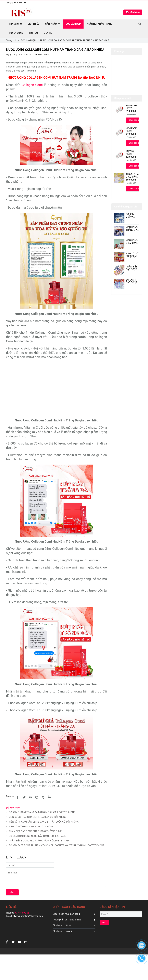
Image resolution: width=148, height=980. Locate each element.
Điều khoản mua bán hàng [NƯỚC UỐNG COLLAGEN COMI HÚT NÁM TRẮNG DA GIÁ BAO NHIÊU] (74, 914)
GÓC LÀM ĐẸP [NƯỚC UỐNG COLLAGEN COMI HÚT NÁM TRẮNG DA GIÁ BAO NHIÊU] (29, 40)
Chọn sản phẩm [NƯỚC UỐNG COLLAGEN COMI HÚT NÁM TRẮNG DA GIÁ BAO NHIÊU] (136, 120)
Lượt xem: (38, 55)
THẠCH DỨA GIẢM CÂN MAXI (132, 176)
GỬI (104, 922)
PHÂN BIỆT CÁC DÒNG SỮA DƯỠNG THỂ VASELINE (35, 831)
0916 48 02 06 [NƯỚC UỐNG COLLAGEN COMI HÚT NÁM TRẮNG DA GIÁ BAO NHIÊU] (20, 3)
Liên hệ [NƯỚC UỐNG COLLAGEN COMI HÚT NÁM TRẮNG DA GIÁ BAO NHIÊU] (48, 33)
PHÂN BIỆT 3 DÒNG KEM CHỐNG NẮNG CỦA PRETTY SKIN (39, 841)
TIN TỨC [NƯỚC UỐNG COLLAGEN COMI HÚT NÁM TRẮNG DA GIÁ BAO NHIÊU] (33, 33)
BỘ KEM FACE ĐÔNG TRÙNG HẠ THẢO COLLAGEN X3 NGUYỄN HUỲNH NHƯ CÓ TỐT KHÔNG (57, 845)
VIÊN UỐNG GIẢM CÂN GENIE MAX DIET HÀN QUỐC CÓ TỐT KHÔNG (44, 822)
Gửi (12, 892)
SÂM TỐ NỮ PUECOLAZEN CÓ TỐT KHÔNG (31, 827)
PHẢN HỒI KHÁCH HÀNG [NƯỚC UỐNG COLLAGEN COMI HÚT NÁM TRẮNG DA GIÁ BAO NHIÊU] (99, 24)
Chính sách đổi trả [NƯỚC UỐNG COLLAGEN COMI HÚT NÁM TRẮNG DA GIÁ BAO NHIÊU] (74, 925)
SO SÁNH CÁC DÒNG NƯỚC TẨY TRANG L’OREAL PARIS (38, 836)
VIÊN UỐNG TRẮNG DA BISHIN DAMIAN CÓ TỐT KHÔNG (38, 817)
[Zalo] (49, 796)
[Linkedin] (30, 797)
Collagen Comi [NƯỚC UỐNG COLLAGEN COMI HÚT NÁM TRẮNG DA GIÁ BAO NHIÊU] (32, 85)
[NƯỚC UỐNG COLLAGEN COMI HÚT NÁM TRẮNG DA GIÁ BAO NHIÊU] (57, 127)
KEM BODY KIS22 (132, 107)
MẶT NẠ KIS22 (130, 153)
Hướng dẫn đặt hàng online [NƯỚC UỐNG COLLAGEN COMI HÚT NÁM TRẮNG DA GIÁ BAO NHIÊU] (74, 920)
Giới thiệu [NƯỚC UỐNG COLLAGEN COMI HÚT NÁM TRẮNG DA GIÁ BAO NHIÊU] (34, 24)
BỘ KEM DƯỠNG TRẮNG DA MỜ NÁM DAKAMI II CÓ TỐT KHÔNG (42, 812)
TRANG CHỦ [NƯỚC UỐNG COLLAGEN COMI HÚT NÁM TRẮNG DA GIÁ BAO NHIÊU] (15, 24)
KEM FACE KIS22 (131, 130)
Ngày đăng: (12, 55)
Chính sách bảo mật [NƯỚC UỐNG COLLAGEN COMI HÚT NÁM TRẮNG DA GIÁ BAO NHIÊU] (74, 931)
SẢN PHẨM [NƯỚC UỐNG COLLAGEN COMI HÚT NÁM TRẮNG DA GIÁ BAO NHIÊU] (53, 24)
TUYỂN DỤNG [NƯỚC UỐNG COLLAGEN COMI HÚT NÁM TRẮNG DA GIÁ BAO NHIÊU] (16, 33)
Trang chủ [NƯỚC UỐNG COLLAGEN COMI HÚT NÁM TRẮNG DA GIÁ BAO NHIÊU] (12, 40)
